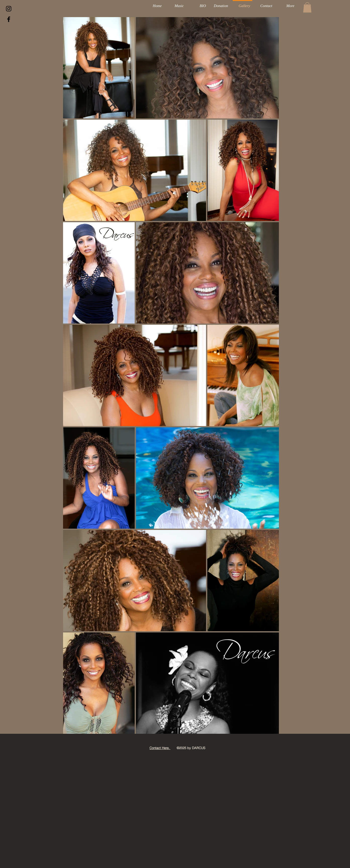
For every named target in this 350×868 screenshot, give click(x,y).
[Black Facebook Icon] (9, 19)
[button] (307, 7)
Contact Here (159, 748)
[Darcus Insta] (9, 9)
